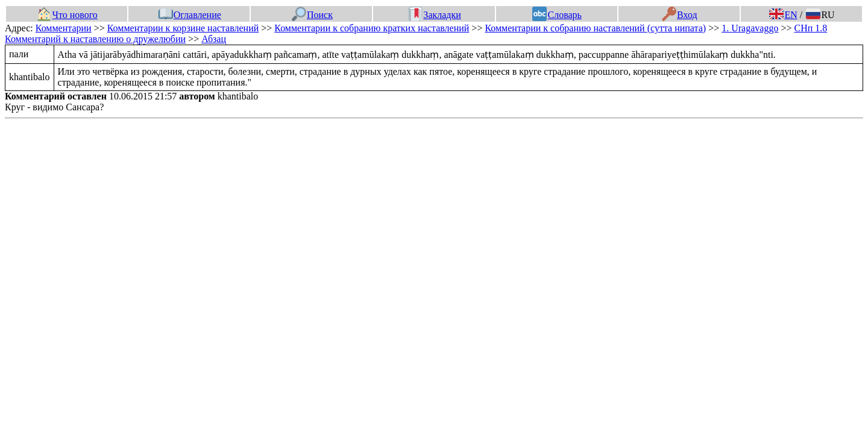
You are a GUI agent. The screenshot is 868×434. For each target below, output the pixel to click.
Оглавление (190, 15)
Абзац (214, 39)
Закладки (435, 15)
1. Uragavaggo (750, 28)
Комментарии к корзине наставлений (183, 28)
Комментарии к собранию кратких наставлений (372, 28)
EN (783, 15)
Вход (680, 15)
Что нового (67, 15)
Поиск (312, 15)
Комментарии (64, 28)
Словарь (557, 15)
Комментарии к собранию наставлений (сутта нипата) (595, 28)
